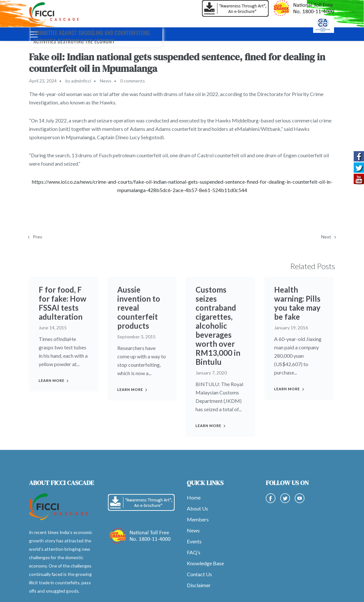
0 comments (133, 81)
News (106, 81)
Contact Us (199, 574)
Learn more (52, 380)
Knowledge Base (205, 563)
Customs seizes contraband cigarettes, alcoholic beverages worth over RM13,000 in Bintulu (218, 326)
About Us (197, 508)
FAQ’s (194, 552)
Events (194, 541)
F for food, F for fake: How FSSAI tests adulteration (63, 303)
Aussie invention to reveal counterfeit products (139, 308)
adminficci (81, 81)
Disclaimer (199, 585)
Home (194, 497)
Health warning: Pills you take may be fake (297, 303)
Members (198, 519)
